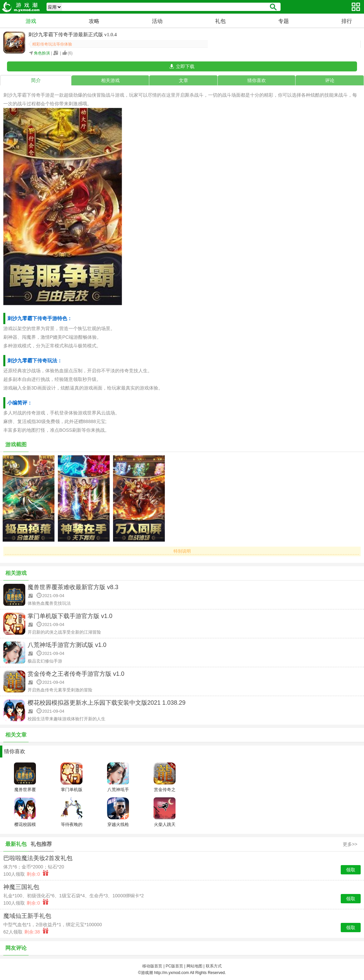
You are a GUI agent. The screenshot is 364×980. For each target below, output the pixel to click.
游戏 (31, 21)
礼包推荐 (41, 844)
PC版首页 (174, 966)
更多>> (350, 844)
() (70, 53)
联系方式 (214, 966)
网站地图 (194, 966)
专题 (284, 21)
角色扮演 (42, 53)
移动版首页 (152, 966)
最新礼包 (16, 844)
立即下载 (185, 66)
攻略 (94, 21)
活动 (157, 21)
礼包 (220, 21)
